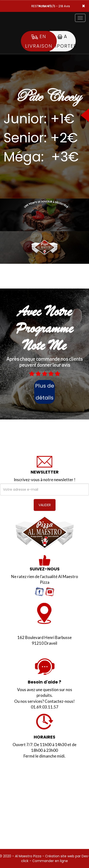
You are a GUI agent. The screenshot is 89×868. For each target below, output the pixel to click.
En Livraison (39, 41)
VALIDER (45, 505)
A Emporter (63, 41)
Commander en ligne (50, 861)
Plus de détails (45, 392)
